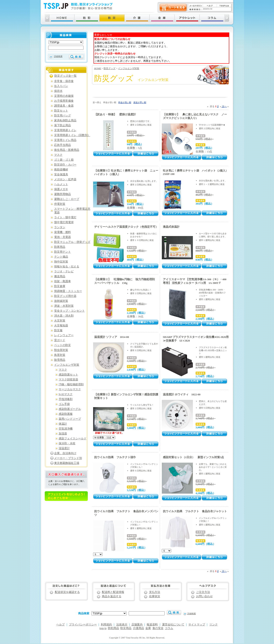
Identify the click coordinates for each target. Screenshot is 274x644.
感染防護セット (68, 375)
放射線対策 (61, 301)
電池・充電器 (63, 237)
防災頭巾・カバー (65, 165)
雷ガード (60, 340)
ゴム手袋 (64, 404)
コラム (169, 628)
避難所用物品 (63, 194)
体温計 (63, 424)
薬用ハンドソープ (70, 419)
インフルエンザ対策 (129, 68)
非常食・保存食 (64, 81)
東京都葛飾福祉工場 (67, 463)
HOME (98, 68)
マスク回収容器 (68, 380)
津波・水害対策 (64, 306)
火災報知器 (61, 326)
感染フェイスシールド (73, 439)
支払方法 (155, 592)
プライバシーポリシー (83, 625)
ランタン (60, 227)
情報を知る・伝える (67, 267)
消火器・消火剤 (64, 316)
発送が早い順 (140, 102)
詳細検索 (58, 56)
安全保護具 (61, 175)
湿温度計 (64, 448)
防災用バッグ (63, 116)
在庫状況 (155, 596)
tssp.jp (103, 628)
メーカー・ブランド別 (68, 458)
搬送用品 (60, 276)
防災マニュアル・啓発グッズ (72, 242)
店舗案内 (137, 625)
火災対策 (60, 321)
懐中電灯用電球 (64, 222)
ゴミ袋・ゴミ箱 (64, 160)
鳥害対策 (60, 355)
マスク (58, 155)
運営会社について (173, 625)
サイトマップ (197, 625)
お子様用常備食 (64, 101)
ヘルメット (61, 184)
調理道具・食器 (64, 106)
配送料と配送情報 (113, 592)
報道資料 (152, 625)
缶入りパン (61, 86)
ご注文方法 (203, 592)
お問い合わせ (204, 596)
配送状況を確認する (67, 592)
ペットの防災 (63, 345)
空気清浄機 (66, 429)
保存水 (58, 91)
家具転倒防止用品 (65, 120)
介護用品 (138, 628)
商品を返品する (112, 596)
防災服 (58, 330)
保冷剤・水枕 (67, 443)
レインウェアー (64, 335)
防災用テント (63, 252)
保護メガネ (61, 189)
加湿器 (63, 434)
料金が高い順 (125, 102)
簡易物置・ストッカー (68, 291)
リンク (214, 625)
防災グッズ (109, 68)
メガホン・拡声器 (65, 179)
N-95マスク (66, 394)
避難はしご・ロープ (67, 199)
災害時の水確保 (64, 96)
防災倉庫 (60, 286)
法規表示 (122, 625)
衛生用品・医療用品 (67, 150)
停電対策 (60, 204)
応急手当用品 (63, 145)
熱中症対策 (61, 262)
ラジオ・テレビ (64, 271)
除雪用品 (60, 360)
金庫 (148, 628)
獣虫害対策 (61, 350)
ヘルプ (60, 625)
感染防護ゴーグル (70, 409)
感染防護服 (66, 414)
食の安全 (158, 628)
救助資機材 (61, 170)
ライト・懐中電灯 (65, 217)
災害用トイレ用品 (65, 140)
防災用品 (126, 628)
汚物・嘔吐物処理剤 (71, 384)
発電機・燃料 (63, 232)
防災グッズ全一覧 (66, 76)
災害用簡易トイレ (65, 130)
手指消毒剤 (66, 399)
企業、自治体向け (65, 453)
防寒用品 (60, 247)
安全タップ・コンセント (69, 311)
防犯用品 (113, 628)
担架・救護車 (63, 281)
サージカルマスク (70, 389)
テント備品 (61, 257)
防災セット (61, 111)
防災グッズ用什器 (65, 296)
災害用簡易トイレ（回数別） (72, 135)
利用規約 (106, 625)
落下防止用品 (63, 125)
